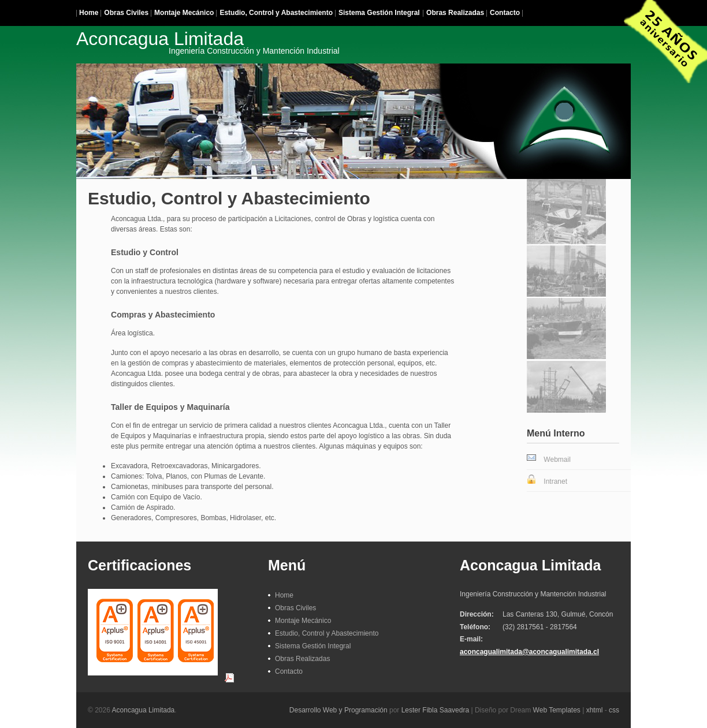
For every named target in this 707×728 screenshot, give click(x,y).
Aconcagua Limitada (144, 710)
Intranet (555, 481)
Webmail (557, 460)
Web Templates (557, 710)
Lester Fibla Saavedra (435, 710)
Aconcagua (208, 42)
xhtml (595, 710)
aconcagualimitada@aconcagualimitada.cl (529, 652)
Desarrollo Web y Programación (338, 710)
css (614, 710)
